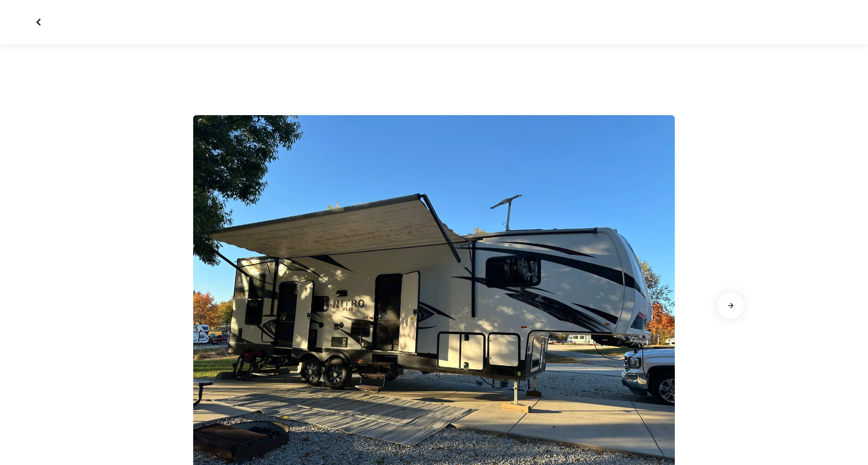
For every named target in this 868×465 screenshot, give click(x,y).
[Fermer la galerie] (40, 22)
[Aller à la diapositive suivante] (731, 306)
